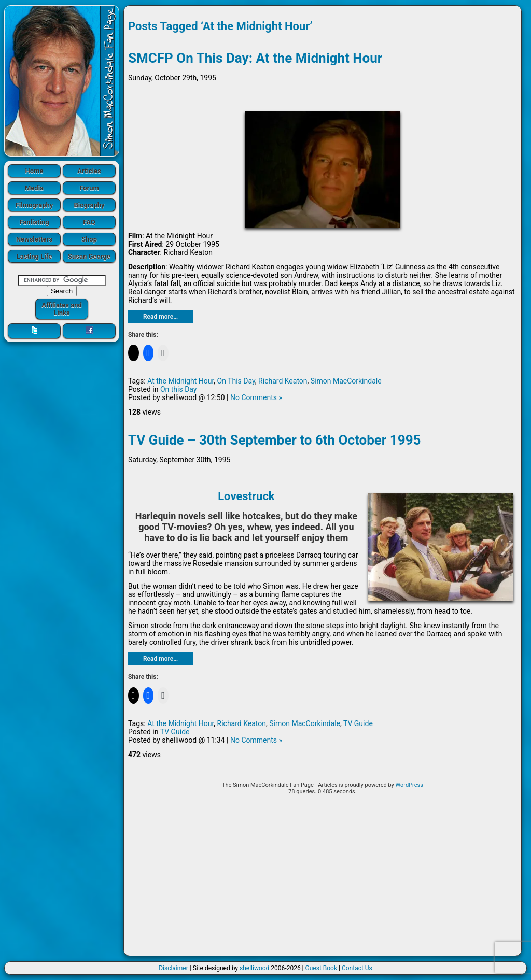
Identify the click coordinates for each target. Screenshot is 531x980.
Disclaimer (173, 968)
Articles (89, 171)
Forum (89, 188)
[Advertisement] (323, 879)
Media (34, 188)
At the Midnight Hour (180, 381)
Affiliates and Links (62, 309)
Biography (89, 205)
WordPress (409, 785)
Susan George (89, 256)
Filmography (34, 205)
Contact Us (357, 968)
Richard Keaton (283, 381)
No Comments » (256, 397)
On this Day (179, 389)
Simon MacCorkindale (346, 381)
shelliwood (254, 968)
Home (34, 171)
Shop (89, 239)
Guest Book (322, 968)
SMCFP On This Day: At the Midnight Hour (255, 58)
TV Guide (358, 723)
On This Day (236, 381)
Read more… (160, 317)
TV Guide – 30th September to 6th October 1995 (275, 440)
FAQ (89, 222)
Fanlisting (34, 222)
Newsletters (34, 239)
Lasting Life (34, 256)
